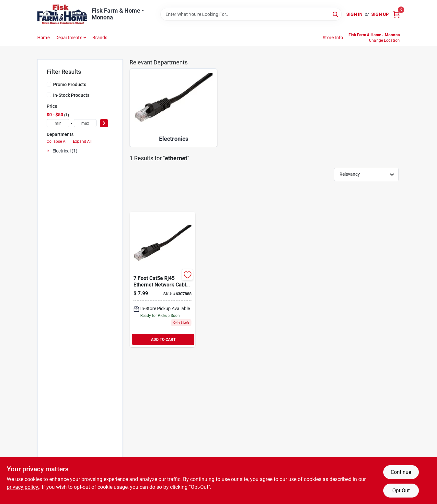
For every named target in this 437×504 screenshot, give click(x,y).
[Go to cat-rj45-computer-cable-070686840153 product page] (162, 280)
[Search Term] (251, 14)
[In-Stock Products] (49, 95)
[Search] (336, 14)
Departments (69, 38)
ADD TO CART (163, 340)
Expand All (82, 141)
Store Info (333, 38)
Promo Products (70, 84)
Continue (401, 472)
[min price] (58, 123)
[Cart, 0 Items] (397, 14)
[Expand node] (49, 151)
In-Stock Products (71, 95)
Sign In (354, 14)
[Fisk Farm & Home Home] (62, 14)
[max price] (85, 123)
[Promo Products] (49, 84)
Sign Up (380, 14)
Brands (100, 38)
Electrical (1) (65, 151)
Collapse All (57, 141)
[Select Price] (104, 123)
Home (43, 38)
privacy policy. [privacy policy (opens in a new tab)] (23, 487)
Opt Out (401, 491)
